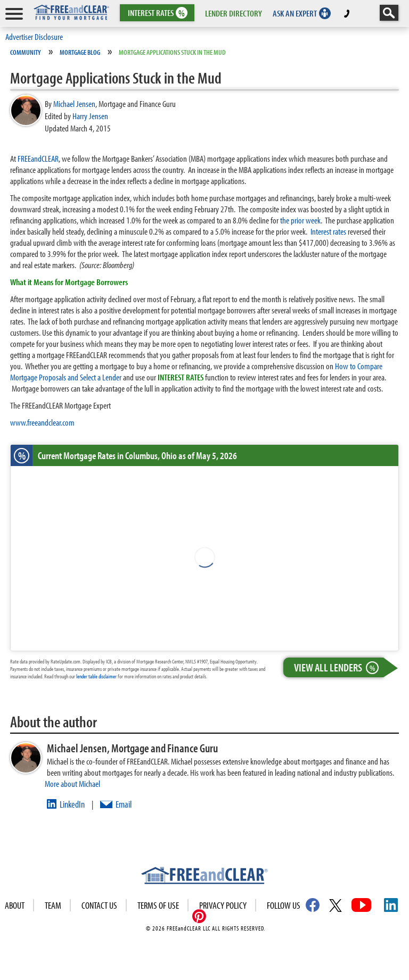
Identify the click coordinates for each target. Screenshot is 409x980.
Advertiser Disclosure (34, 36)
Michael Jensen (74, 103)
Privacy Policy (223, 905)
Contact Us (99, 905)
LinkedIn (72, 804)
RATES (156, 13)
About (15, 905)
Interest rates (328, 231)
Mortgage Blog (80, 52)
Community (26, 52)
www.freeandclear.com (42, 422)
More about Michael (72, 783)
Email (124, 804)
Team (53, 905)
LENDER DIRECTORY (234, 13)
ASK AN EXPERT (295, 13)
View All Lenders (339, 667)
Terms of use (158, 905)
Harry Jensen (90, 116)
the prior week (300, 220)
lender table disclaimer (96, 676)
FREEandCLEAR (38, 158)
